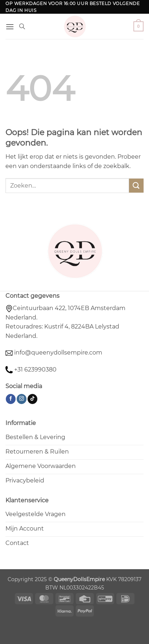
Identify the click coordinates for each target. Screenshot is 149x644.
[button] (10, 27)
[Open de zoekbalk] (22, 26)
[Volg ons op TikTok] (32, 399)
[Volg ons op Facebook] (11, 399)
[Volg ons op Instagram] (22, 399)
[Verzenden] (136, 186)
